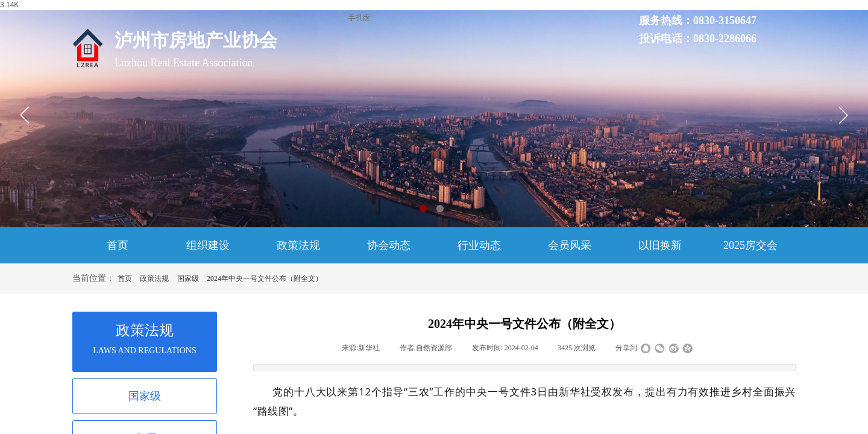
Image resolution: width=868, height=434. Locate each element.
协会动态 (389, 245)
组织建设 (208, 245)
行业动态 (479, 245)
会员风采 (570, 245)
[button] (423, 209)
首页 (118, 245)
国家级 (188, 278)
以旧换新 (660, 245)
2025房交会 (750, 245)
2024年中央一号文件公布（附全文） (265, 278)
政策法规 (298, 245)
